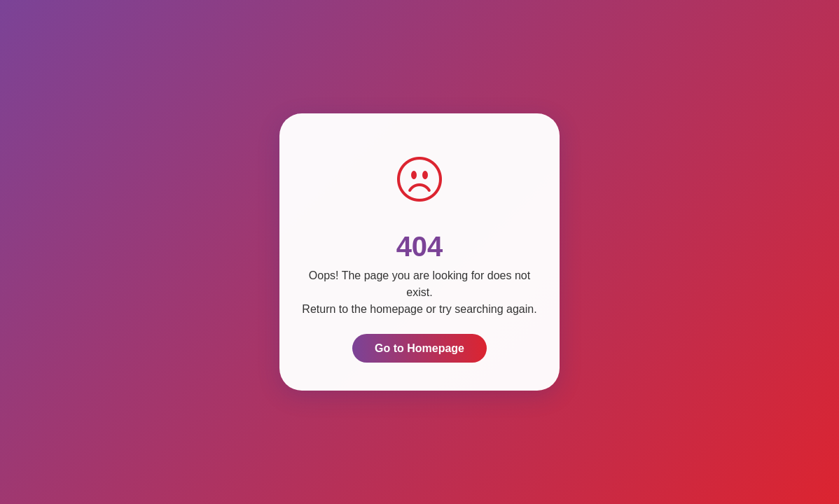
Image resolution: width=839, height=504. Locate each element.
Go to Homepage (419, 348)
